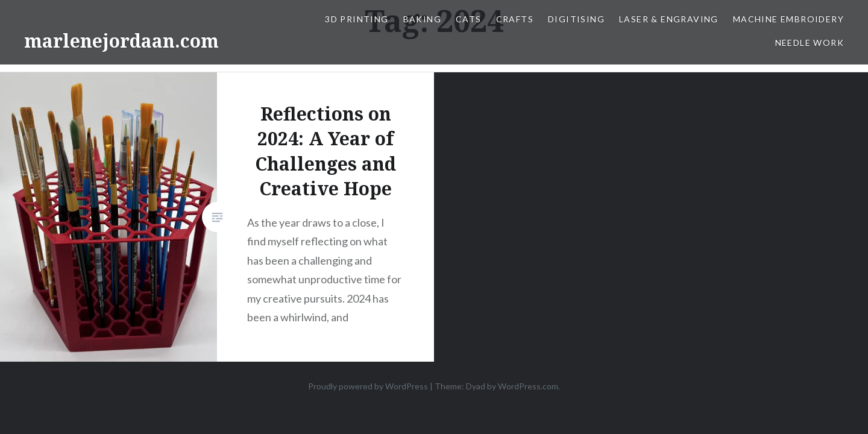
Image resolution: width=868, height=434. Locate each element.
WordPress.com (528, 386)
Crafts (515, 19)
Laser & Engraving (669, 19)
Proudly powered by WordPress (368, 386)
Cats (469, 19)
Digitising (576, 19)
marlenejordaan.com (121, 41)
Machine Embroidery (788, 19)
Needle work (810, 42)
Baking (422, 19)
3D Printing (357, 19)
